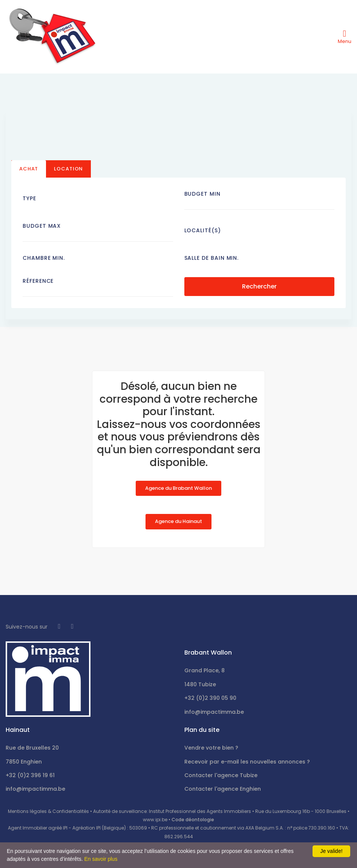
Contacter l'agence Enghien (223, 789)
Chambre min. (44, 258)
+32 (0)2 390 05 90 (210, 698)
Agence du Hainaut (178, 521)
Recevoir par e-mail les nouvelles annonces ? (247, 762)
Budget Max (42, 226)
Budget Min (202, 194)
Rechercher (259, 286)
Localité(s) (203, 230)
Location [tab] (68, 169)
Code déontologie (193, 820)
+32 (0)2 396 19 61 (30, 775)
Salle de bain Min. (212, 258)
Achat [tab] (29, 169)
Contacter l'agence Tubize (221, 775)
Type (29, 198)
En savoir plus (101, 859)
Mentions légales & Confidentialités (48, 811)
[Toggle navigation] (345, 37)
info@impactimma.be (214, 712)
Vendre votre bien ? (211, 748)
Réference (38, 281)
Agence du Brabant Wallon (178, 488)
